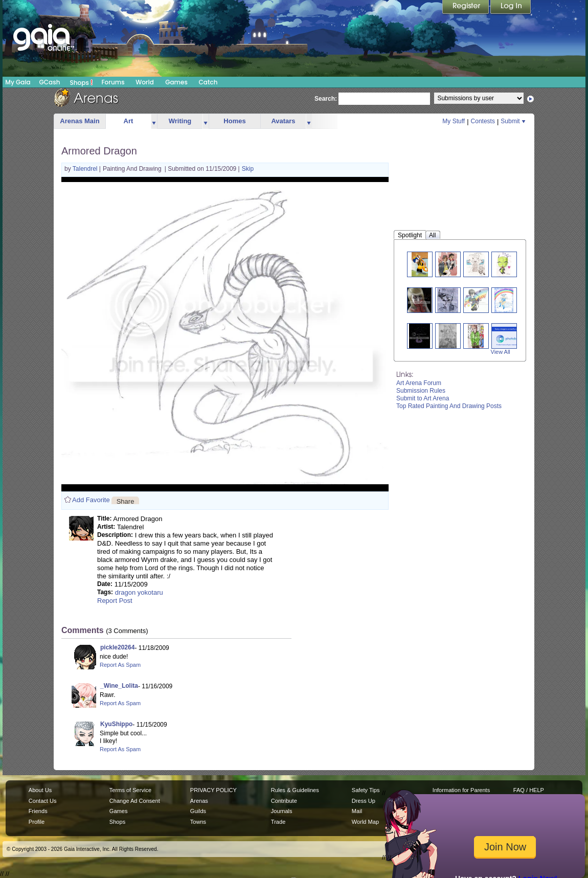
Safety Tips (366, 790)
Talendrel (86, 169)
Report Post (115, 601)
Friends (38, 811)
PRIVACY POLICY (213, 790)
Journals (282, 811)
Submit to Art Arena (423, 398)
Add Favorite (91, 500)
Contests (483, 121)
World (145, 82)
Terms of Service (130, 790)
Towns (198, 822)
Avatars (283, 121)
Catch (208, 82)
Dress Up (364, 801)
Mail (357, 811)
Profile (37, 822)
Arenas (199, 801)
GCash (50, 82)
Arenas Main (80, 121)
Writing (180, 121)
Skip (248, 169)
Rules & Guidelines (295, 790)
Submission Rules (421, 391)
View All (501, 352)
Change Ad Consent (135, 801)
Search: (326, 99)
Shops (82, 82)
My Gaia (18, 82)
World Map (365, 822)
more (154, 121)
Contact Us (43, 801)
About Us (40, 790)
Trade (278, 822)
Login (511, 8)
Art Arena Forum (419, 383)
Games (176, 82)
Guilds (198, 811)
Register (466, 8)
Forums (113, 82)
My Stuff (454, 121)
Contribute (284, 801)
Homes (234, 121)
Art (129, 121)
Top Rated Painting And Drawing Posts (449, 406)
